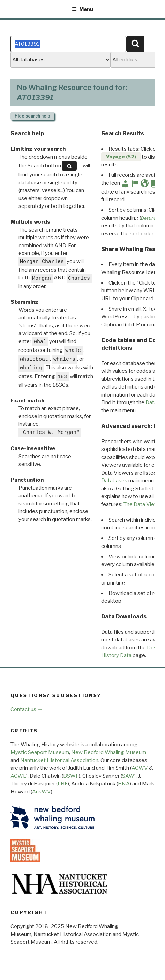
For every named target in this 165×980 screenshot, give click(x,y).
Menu (82, 9)
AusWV (42, 792)
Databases (114, 481)
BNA (124, 784)
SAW (128, 776)
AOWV (140, 768)
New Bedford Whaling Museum (109, 752)
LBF (63, 784)
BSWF (71, 776)
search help (32, 116)
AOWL (18, 776)
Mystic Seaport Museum (40, 752)
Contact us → (27, 709)
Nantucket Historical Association (59, 760)
